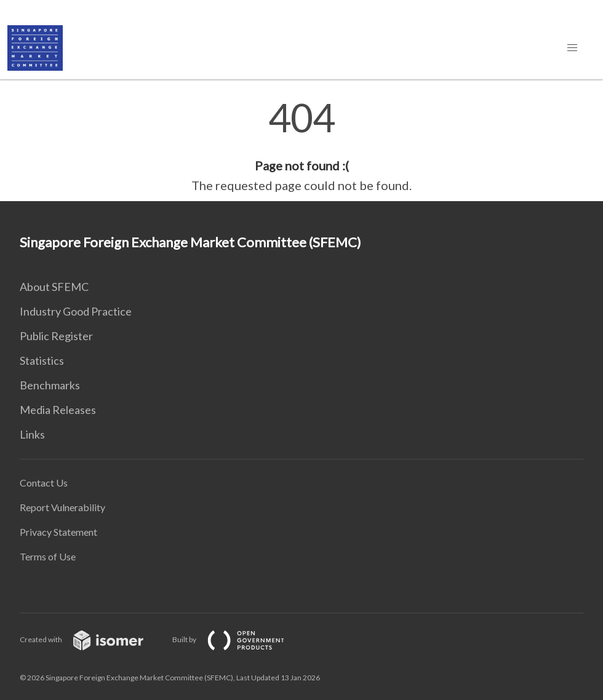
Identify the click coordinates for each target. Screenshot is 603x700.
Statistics (42, 360)
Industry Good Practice (76, 311)
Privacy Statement (58, 532)
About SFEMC (54, 287)
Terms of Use (48, 556)
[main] (301, 146)
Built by (238, 639)
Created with (91, 639)
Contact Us (44, 483)
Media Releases (58, 410)
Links (32, 434)
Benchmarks (50, 385)
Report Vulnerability (62, 507)
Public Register (56, 336)
